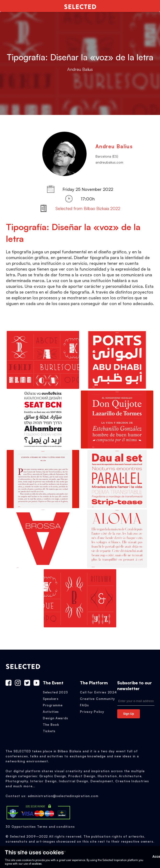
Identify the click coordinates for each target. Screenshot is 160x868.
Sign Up (129, 714)
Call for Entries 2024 (98, 692)
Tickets (49, 731)
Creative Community (97, 699)
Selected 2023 (55, 692)
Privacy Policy (92, 712)
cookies (37, 864)
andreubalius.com (109, 162)
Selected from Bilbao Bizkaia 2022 (88, 208)
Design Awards (55, 718)
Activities (51, 712)
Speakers (51, 699)
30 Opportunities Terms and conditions (40, 827)
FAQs (84, 705)
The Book (51, 725)
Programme (53, 705)
